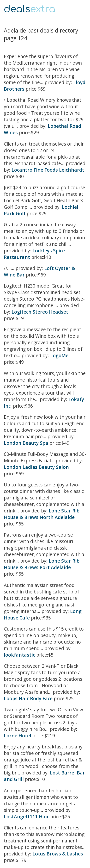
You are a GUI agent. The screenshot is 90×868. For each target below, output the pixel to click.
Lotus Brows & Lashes (58, 854)
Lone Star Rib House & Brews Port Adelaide (42, 564)
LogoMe (59, 355)
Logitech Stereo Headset (40, 312)
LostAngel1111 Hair (26, 817)
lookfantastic (19, 655)
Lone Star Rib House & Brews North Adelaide (42, 514)
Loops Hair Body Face (28, 698)
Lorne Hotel (18, 736)
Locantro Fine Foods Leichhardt (48, 170)
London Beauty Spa (26, 443)
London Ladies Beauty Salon (36, 467)
